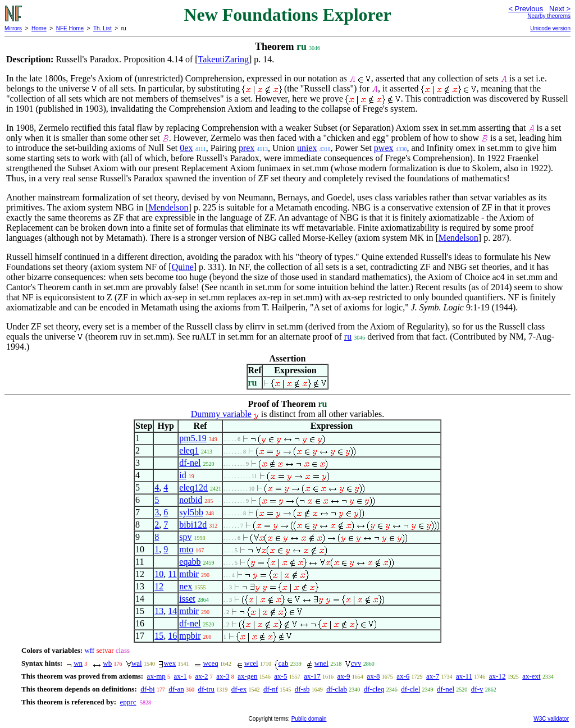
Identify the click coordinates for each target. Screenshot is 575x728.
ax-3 (223, 676)
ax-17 (312, 676)
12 (159, 586)
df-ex (239, 689)
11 (172, 574)
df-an (176, 689)
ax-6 (403, 676)
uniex (307, 148)
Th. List (102, 28)
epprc (128, 702)
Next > (560, 9)
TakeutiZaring (223, 59)
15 (159, 636)
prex (247, 148)
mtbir (189, 574)
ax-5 (280, 676)
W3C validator (551, 719)
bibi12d (193, 525)
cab (283, 663)
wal (137, 663)
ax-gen (247, 676)
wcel (251, 663)
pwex (384, 148)
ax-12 (498, 676)
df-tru (206, 689)
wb (107, 663)
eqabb (190, 562)
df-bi (147, 689)
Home (39, 28)
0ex (186, 148)
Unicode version (550, 28)
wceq (210, 663)
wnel (321, 663)
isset (187, 599)
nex (186, 586)
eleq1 (189, 450)
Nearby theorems (549, 16)
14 (172, 611)
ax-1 (181, 676)
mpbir (190, 636)
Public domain (309, 719)
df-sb (302, 689)
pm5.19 (193, 438)
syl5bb (191, 512)
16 (172, 636)
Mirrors (13, 28)
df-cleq (374, 689)
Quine (183, 267)
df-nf (271, 689)
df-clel (410, 689)
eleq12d (193, 487)
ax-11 (464, 676)
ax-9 (344, 676)
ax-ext (531, 676)
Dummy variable (221, 414)
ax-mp (156, 676)
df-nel (190, 463)
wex (170, 663)
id (182, 475)
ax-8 (373, 676)
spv (185, 537)
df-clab (337, 689)
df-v (477, 689)
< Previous (526, 9)
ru (348, 336)
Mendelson (168, 207)
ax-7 (433, 676)
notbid (191, 500)
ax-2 (201, 676)
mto (186, 549)
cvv (356, 663)
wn (78, 663)
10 (159, 574)
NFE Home (70, 28)
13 (159, 611)
